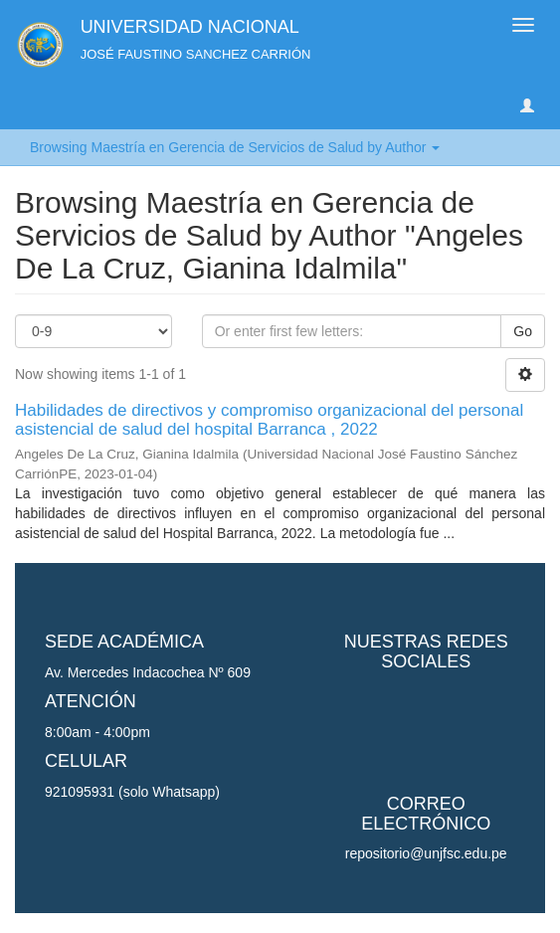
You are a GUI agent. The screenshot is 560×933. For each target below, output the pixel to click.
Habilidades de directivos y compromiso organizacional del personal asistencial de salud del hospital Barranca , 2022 (269, 420)
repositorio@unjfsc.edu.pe (426, 853)
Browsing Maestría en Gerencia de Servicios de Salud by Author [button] (235, 147)
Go (523, 331)
